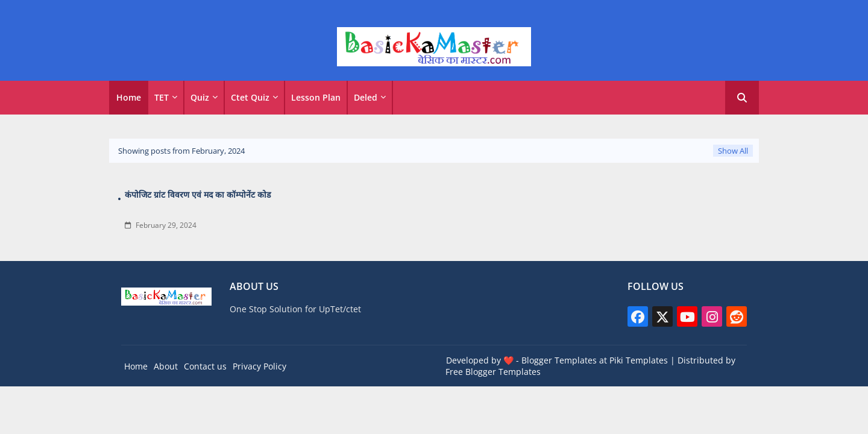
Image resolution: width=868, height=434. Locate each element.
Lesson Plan (316, 97)
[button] (742, 98)
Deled (366, 97)
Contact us (205, 366)
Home (129, 97)
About (166, 366)
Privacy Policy (259, 366)
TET (162, 97)
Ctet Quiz (250, 97)
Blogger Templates (559, 360)
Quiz (200, 97)
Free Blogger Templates (493, 372)
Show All (733, 151)
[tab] (129, 98)
